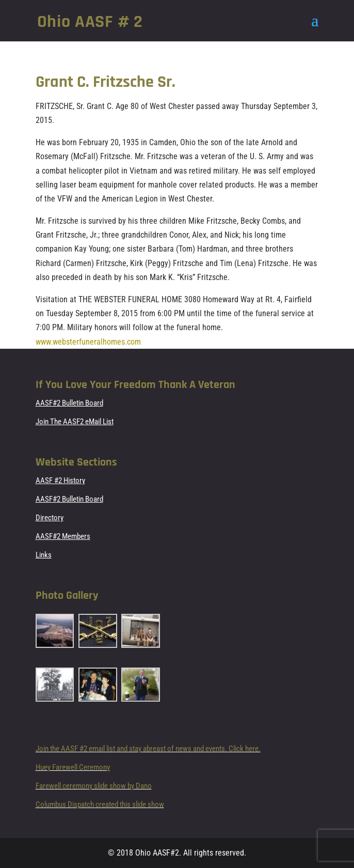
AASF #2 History (60, 481)
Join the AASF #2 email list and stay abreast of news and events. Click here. (148, 749)
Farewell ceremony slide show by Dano (94, 786)
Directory (50, 518)
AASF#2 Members (63, 536)
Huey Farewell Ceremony (73, 767)
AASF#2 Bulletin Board (69, 403)
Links (44, 555)
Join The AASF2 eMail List (75, 422)
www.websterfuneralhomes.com (88, 342)
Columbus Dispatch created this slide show (100, 804)
